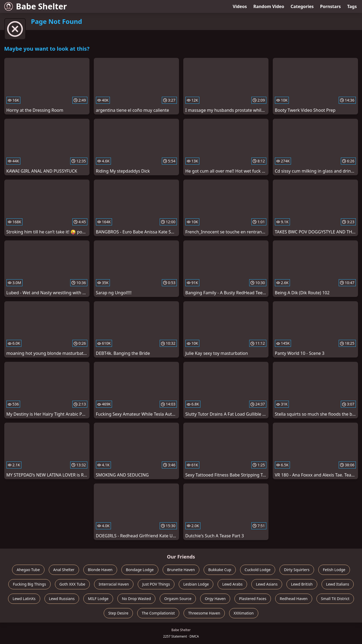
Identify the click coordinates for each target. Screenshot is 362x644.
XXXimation (244, 613)
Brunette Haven (181, 570)
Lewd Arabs (232, 584)
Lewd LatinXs (24, 599)
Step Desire (118, 613)
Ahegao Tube (28, 570)
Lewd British (302, 584)
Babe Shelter (36, 6)
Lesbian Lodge (196, 584)
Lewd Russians (62, 599)
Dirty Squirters (297, 570)
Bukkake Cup (220, 570)
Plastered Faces (253, 599)
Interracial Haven (114, 584)
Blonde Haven (100, 570)
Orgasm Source (178, 599)
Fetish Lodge (334, 570)
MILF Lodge (98, 599)
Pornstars (331, 6)
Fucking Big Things (29, 584)
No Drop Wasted (136, 599)
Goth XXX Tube (72, 584)
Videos (240, 6)
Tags (352, 6)
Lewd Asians (267, 584)
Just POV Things (156, 584)
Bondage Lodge (140, 570)
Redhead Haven (294, 599)
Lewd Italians (338, 584)
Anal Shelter (64, 570)
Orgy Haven (215, 599)
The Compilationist (158, 613)
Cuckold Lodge (258, 570)
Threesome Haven (204, 613)
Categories (302, 6)
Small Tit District (335, 599)
